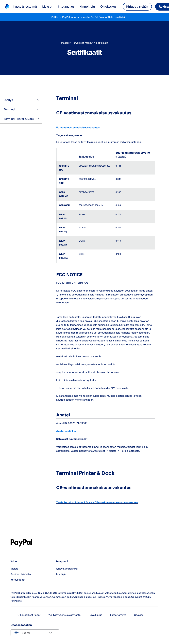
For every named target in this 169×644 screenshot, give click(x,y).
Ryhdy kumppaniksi (67, 569)
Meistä (14, 569)
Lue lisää (120, 17)
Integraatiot (66, 6)
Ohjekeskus (108, 6)
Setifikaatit (102, 43)
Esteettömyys (118, 615)
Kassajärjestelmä (25, 6)
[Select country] (35, 633)
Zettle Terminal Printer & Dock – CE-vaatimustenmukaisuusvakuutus (97, 502)
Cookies (139, 615)
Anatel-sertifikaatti (68, 431)
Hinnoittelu (87, 6)
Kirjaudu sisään (137, 6)
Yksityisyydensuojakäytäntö (64, 615)
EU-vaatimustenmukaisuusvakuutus (78, 127)
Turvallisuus (95, 615)
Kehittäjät (61, 574)
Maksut (47, 6)
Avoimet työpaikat (21, 574)
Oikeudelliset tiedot (29, 615)
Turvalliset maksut (83, 43)
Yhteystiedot (18, 580)
